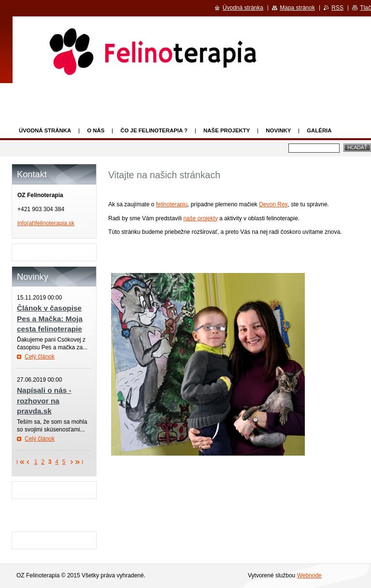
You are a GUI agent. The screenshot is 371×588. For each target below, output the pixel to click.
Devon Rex (273, 204)
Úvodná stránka (45, 130)
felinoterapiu (172, 204)
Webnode (309, 575)
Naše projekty (227, 130)
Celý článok (40, 357)
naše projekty (200, 218)
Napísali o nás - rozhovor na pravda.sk (44, 401)
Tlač (365, 8)
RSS (337, 8)
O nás (96, 130)
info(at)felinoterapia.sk (46, 223)
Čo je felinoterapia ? (154, 130)
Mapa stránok (297, 8)
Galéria (319, 130)
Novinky (278, 130)
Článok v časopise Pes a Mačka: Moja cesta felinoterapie (50, 318)
